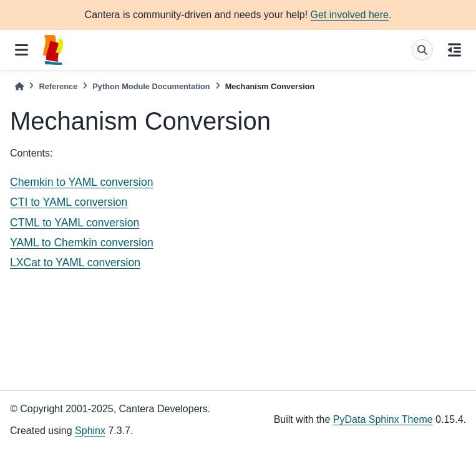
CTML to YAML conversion (75, 223)
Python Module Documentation (151, 86)
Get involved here (350, 15)
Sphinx (90, 431)
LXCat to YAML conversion (75, 263)
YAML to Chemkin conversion (82, 243)
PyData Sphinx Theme (383, 419)
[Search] (422, 50)
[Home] (19, 86)
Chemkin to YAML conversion (81, 182)
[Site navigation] (22, 50)
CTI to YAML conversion (69, 202)
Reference (58, 86)
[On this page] (454, 50)
